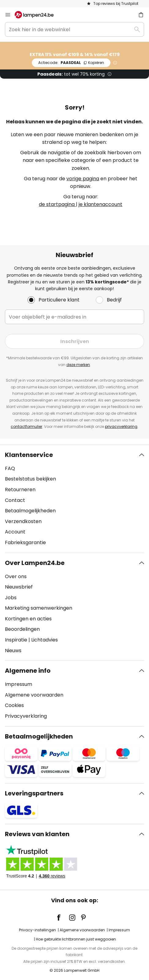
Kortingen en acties (28, 619)
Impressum (19, 684)
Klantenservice (29, 455)
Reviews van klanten (37, 834)
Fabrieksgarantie (25, 542)
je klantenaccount (101, 204)
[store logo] (38, 15)
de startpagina (57, 204)
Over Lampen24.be (35, 563)
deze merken (78, 365)
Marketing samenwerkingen (39, 608)
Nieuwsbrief (19, 587)
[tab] (74, 499)
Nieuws (13, 651)
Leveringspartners (34, 793)
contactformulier (26, 426)
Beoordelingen (22, 629)
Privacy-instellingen (37, 930)
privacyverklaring (121, 426)
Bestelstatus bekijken (30, 479)
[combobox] (74, 29)
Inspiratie (16, 640)
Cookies (14, 705)
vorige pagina (83, 179)
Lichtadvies (45, 640)
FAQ (10, 468)
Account (15, 532)
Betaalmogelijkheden (30, 511)
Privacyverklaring (26, 716)
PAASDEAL (71, 63)
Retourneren (20, 490)
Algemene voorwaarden (34, 695)
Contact (15, 500)
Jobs (11, 598)
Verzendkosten (23, 521)
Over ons (16, 576)
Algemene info (28, 671)
